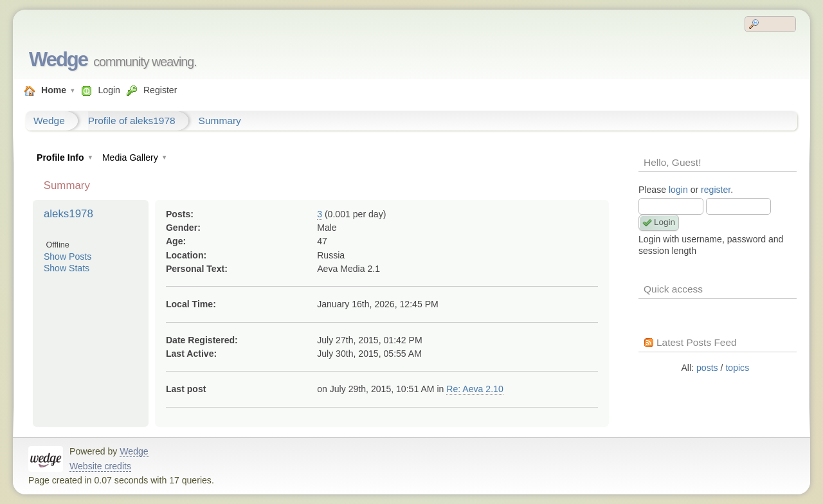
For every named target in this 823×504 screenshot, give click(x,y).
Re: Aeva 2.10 (475, 389)
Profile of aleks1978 (132, 121)
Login (109, 90)
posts (707, 368)
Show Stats (67, 268)
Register (160, 90)
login (678, 190)
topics (737, 368)
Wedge (58, 59)
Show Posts (68, 256)
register (716, 190)
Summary (220, 121)
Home (54, 90)
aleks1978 (68, 214)
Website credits (100, 466)
